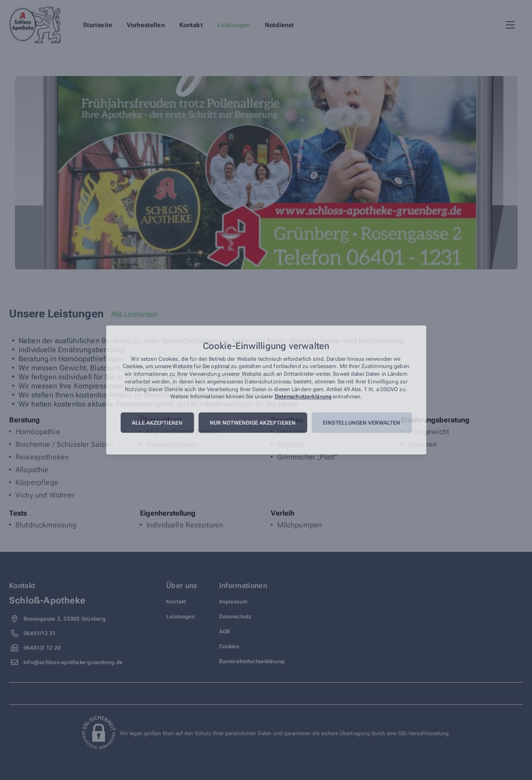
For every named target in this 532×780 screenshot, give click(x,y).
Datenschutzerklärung (303, 397)
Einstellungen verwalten (362, 423)
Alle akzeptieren (157, 423)
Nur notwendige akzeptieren (253, 423)
